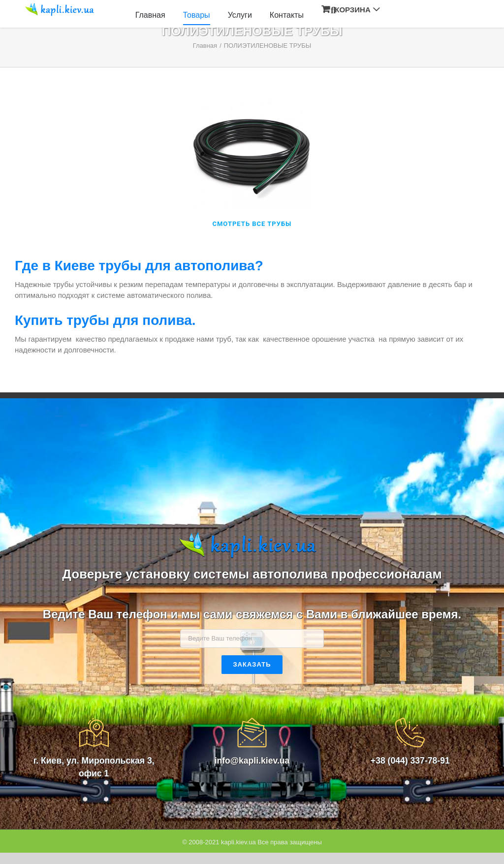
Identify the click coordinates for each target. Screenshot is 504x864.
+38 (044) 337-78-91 (410, 761)
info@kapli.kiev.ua (252, 761)
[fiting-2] (252, 105)
